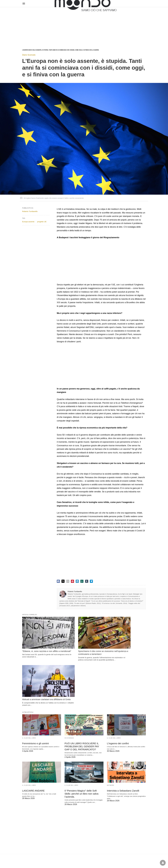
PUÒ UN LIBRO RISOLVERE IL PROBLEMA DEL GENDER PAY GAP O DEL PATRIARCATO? (81, 695)
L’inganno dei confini (118, 692)
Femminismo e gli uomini (35, 692)
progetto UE (42, 222)
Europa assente (28, 222)
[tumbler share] (87, 581)
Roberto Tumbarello (75, 592)
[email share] (68, 581)
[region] (84, 26)
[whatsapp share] (82, 581)
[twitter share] (63, 581)
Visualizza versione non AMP (95, 861)
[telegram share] (91, 581)
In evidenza (69, 687)
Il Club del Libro (29, 687)
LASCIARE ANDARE (33, 739)
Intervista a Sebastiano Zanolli (123, 739)
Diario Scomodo (29, 55)
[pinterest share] (72, 581)
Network (111, 734)
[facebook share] (58, 581)
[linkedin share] (77, 581)
